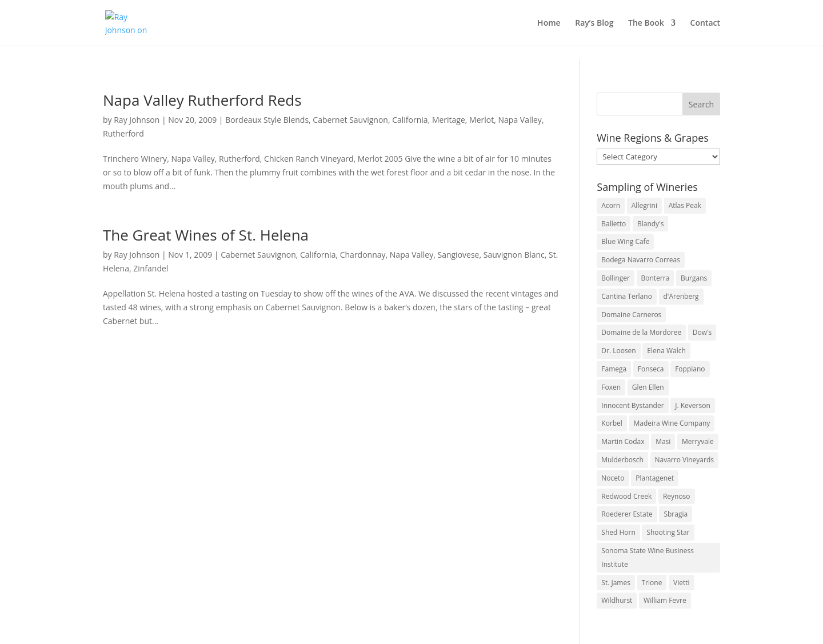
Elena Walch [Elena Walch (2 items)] (666, 351)
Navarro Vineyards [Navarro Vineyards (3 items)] (684, 460)
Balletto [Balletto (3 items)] (614, 224)
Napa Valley (520, 120)
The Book (646, 23)
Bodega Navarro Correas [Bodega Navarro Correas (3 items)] (641, 260)
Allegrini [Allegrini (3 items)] (644, 205)
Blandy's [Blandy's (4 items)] (651, 224)
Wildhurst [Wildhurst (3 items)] (617, 600)
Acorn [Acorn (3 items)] (611, 205)
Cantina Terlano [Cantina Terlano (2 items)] (627, 296)
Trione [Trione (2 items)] (652, 583)
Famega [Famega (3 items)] (614, 369)
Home (549, 23)
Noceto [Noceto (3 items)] (613, 478)
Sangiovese (458, 255)
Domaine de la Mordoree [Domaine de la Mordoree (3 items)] (641, 332)
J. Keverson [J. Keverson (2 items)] (693, 405)
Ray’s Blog (594, 23)
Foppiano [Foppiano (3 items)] (690, 369)
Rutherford (123, 133)
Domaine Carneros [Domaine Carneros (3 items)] (631, 315)
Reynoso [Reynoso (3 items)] (677, 496)
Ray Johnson (137, 120)
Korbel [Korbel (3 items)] (612, 423)
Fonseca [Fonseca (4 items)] (651, 369)
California (410, 120)
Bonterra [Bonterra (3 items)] (656, 278)
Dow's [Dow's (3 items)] (702, 332)
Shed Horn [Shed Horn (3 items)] (618, 532)
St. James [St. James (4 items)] (616, 583)
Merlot (482, 120)
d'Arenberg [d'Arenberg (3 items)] (681, 296)
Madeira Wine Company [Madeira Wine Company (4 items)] (672, 423)
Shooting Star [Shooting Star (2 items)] (668, 532)
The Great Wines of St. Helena (206, 235)
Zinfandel (151, 268)
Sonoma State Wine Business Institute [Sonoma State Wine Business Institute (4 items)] (648, 557)
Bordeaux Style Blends (267, 120)
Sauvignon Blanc (514, 255)
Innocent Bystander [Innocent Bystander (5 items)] (632, 405)
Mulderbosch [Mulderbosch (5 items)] (622, 460)
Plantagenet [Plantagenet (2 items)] (655, 478)
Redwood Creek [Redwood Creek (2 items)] (626, 496)
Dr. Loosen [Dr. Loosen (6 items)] (618, 351)
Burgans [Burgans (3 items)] (694, 278)
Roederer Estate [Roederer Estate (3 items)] (627, 514)
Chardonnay (363, 255)
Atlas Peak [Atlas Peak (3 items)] (685, 205)
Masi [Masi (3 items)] (663, 441)
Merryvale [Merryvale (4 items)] (698, 441)
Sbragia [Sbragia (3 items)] (676, 514)
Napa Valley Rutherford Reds (202, 100)
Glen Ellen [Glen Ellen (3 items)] (648, 387)
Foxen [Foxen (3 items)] (611, 387)
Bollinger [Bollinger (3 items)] (616, 278)
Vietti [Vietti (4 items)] (682, 583)
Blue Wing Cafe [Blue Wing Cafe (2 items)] (625, 241)
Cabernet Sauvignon (350, 120)
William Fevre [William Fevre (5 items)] (665, 600)
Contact (705, 23)
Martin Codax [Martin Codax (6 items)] (623, 441)
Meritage (449, 120)
